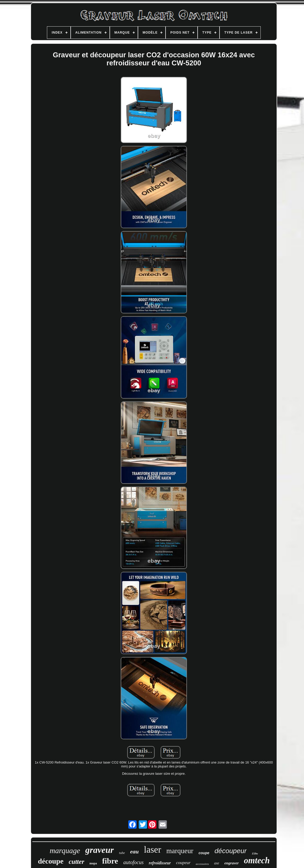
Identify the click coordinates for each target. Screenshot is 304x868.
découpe (51, 861)
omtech (257, 860)
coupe (204, 853)
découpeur (231, 851)
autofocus (133, 862)
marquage (65, 851)
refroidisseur (160, 863)
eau (134, 851)
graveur (100, 850)
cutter (76, 862)
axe (217, 863)
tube (122, 853)
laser (153, 850)
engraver (232, 863)
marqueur (180, 851)
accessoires (202, 864)
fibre (110, 861)
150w (255, 853)
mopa (93, 863)
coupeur (183, 863)
